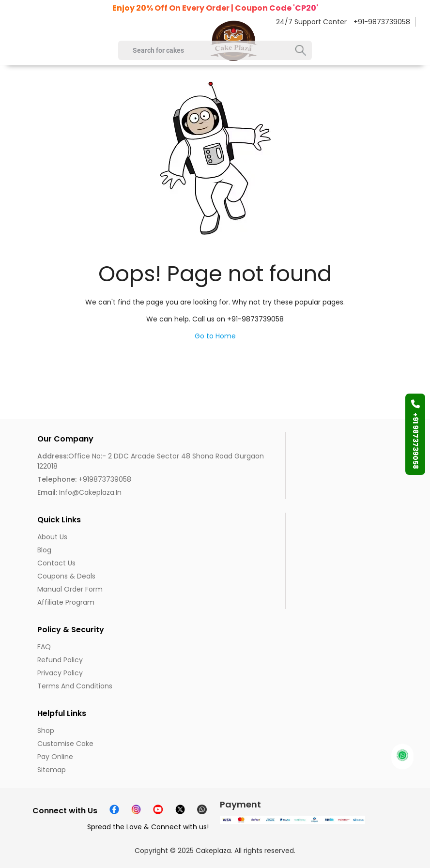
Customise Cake (65, 744)
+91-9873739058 (382, 22)
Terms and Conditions (75, 686)
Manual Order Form (70, 589)
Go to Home (215, 336)
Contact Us (56, 563)
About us (52, 537)
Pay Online (55, 757)
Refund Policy (60, 660)
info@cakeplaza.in (79, 492)
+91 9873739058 (415, 434)
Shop (46, 731)
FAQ (44, 647)
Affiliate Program (66, 602)
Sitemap (52, 770)
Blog (44, 550)
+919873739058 (84, 479)
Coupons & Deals (66, 576)
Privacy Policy (60, 673)
